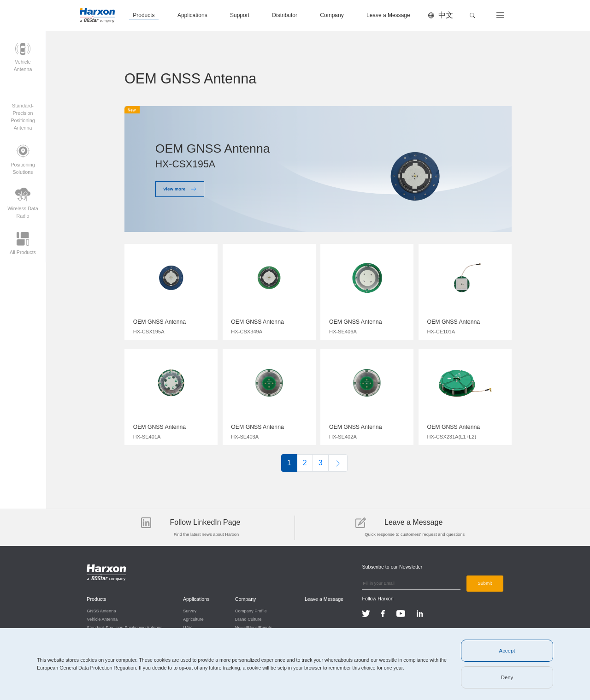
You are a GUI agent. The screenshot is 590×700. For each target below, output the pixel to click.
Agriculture (193, 619)
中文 (446, 15)
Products (144, 15)
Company (332, 15)
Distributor (285, 15)
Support (240, 15)
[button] (472, 15)
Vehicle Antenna (102, 619)
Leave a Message (388, 15)
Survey (190, 611)
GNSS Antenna (101, 611)
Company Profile (251, 611)
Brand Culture (248, 619)
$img (171, 289)
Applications (192, 15)
